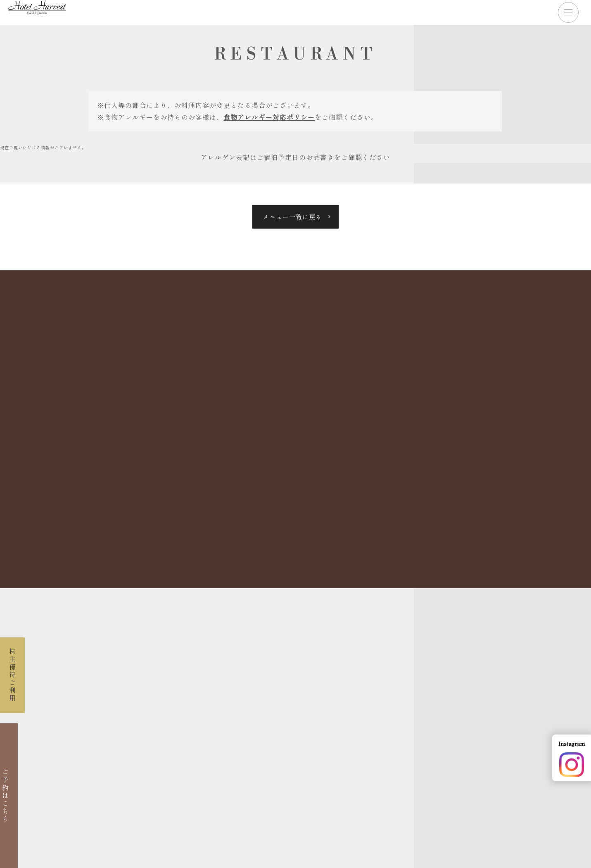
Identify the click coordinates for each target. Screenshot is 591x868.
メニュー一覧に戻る (292, 217)
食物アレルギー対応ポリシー (269, 117)
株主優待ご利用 (12, 675)
